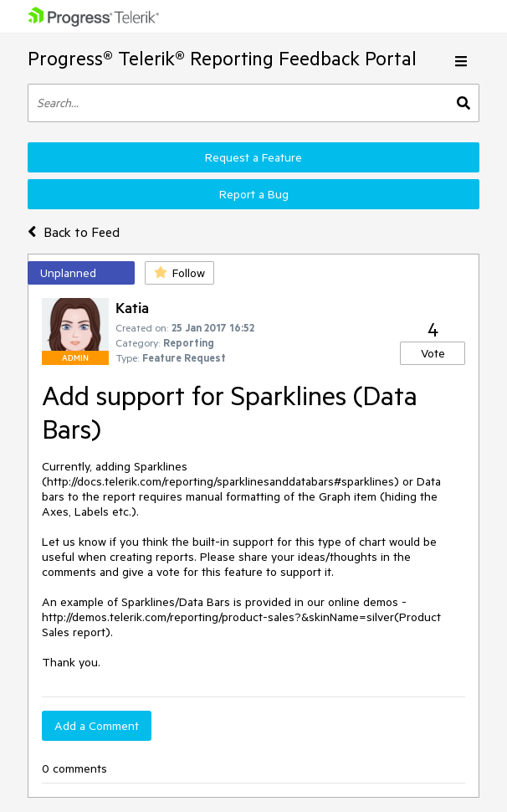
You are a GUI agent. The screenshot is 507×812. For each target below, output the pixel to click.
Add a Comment (97, 726)
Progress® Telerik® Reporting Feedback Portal (222, 58)
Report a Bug (254, 194)
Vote (433, 353)
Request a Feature (253, 157)
